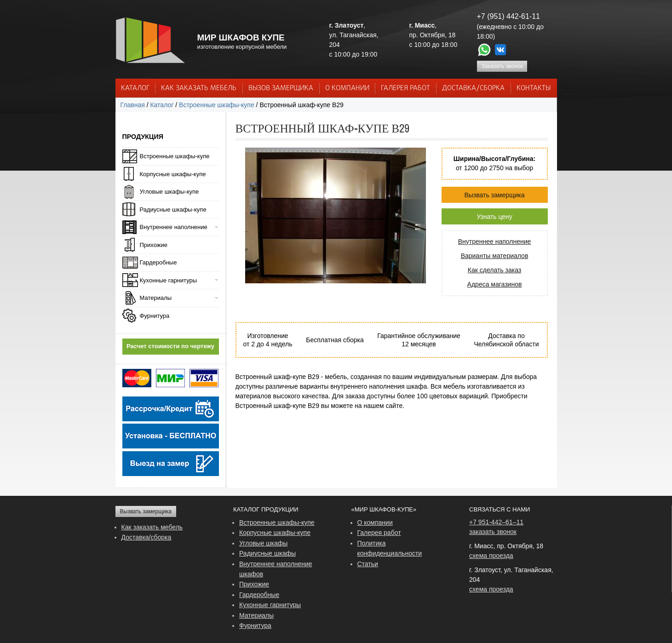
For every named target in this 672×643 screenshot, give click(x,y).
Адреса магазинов (495, 284)
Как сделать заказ (494, 270)
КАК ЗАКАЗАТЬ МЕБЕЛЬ (199, 88)
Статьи (368, 564)
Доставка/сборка (146, 537)
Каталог (135, 88)
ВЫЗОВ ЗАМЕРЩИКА (281, 88)
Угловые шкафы (263, 543)
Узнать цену (494, 217)
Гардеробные (158, 262)
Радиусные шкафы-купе (173, 210)
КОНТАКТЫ (534, 88)
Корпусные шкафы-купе (173, 174)
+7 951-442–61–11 (496, 522)
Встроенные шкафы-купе (217, 105)
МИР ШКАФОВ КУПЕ (241, 37)
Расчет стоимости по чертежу (170, 346)
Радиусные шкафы (267, 553)
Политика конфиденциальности (390, 548)
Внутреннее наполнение (495, 241)
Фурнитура (155, 316)
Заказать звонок (502, 66)
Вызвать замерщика (494, 195)
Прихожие (154, 245)
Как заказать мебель (152, 527)
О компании (375, 522)
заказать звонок (493, 532)
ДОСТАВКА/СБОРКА (473, 88)
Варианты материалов (495, 256)
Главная (133, 105)
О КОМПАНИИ (347, 88)
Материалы (156, 298)
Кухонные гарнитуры (169, 280)
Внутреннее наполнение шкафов (276, 569)
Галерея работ (405, 88)
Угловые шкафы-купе (169, 192)
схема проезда (491, 556)
